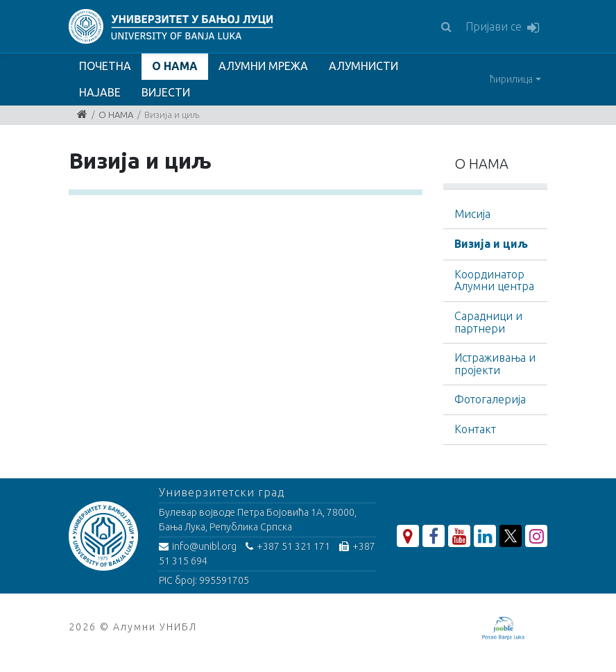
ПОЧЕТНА (105, 66)
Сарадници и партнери (488, 322)
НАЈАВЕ (100, 92)
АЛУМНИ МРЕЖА (263, 66)
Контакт (475, 429)
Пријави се (502, 27)
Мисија (472, 214)
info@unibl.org (198, 546)
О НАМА (175, 66)
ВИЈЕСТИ (166, 92)
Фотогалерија (490, 399)
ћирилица (511, 79)
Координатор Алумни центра (494, 280)
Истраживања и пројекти (495, 364)
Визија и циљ (491, 244)
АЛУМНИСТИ (363, 66)
